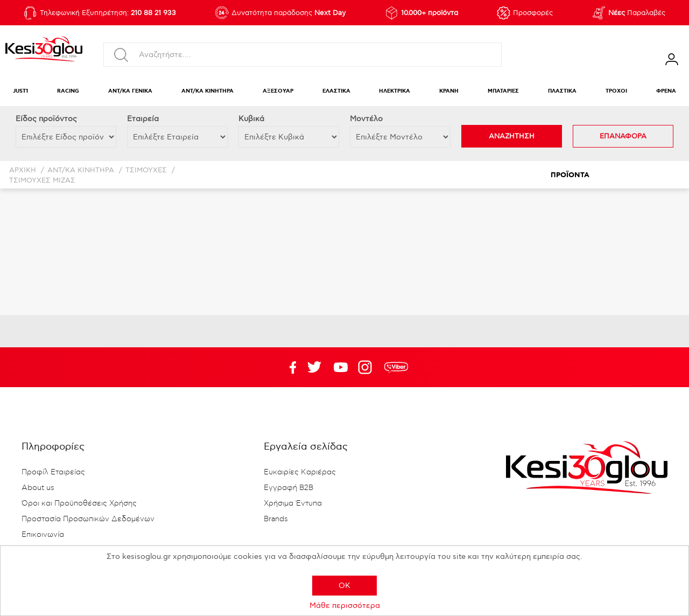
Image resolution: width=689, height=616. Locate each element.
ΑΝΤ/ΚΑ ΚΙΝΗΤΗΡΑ (208, 91)
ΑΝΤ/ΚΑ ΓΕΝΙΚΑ (130, 91)
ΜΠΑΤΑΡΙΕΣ (503, 91)
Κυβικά (251, 119)
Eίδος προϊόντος (46, 119)
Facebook (288, 367)
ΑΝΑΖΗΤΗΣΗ (512, 136)
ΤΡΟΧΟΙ (616, 91)
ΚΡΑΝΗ (449, 91)
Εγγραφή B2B (289, 488)
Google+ (367, 367)
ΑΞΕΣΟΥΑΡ (278, 91)
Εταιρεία (143, 119)
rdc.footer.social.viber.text (396, 367)
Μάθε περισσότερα (345, 605)
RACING (68, 91)
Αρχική (23, 170)
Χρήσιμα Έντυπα (293, 503)
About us (38, 488)
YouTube (314, 367)
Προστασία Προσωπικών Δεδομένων (88, 519)
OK (344, 586)
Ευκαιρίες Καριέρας (300, 472)
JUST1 (20, 91)
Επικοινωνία (43, 535)
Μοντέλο (366, 119)
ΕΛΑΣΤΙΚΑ (336, 91)
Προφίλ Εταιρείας (53, 472)
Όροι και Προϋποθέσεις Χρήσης (79, 503)
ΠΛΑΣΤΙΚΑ (562, 91)
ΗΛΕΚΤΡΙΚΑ (395, 91)
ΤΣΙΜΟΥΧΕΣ (146, 170)
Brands (276, 519)
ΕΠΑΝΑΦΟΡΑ (623, 136)
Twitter (341, 367)
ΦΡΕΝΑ (666, 91)
